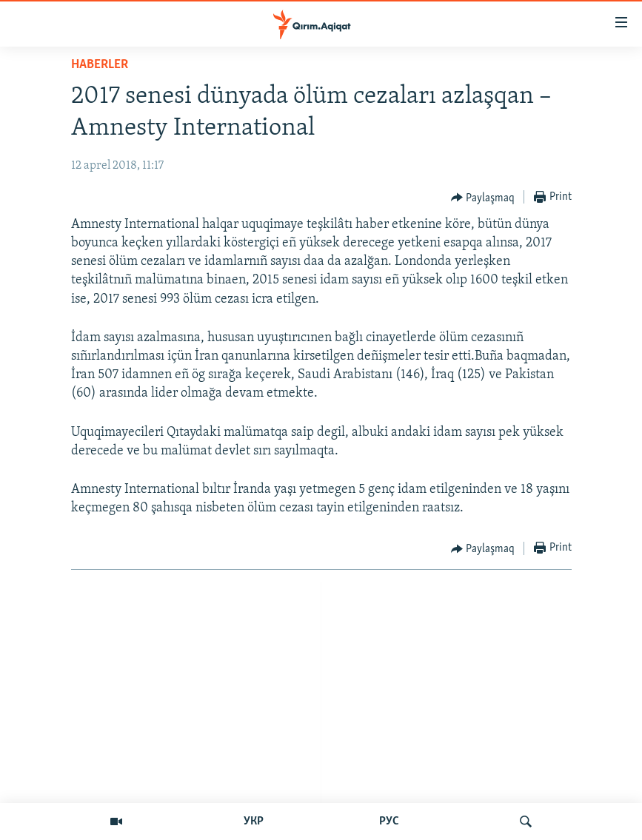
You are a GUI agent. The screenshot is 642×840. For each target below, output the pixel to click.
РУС (389, 821)
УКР (254, 821)
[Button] (483, 198)
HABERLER (100, 65)
